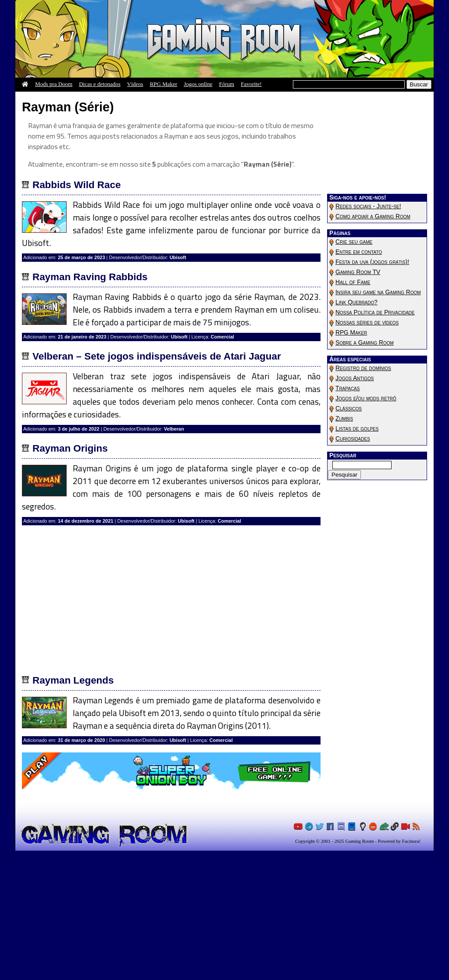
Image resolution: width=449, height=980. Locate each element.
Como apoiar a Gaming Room (373, 216)
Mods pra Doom (54, 84)
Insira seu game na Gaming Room (378, 292)
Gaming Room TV (358, 272)
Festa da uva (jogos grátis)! (372, 262)
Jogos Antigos (355, 378)
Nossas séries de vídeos (367, 323)
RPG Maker (164, 84)
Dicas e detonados (100, 84)
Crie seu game (354, 242)
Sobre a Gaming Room (365, 343)
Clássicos (349, 408)
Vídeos (135, 84)
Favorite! (251, 84)
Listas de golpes (357, 429)
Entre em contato (359, 252)
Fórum (227, 84)
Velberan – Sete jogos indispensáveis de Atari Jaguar (157, 486)
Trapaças (347, 388)
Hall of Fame (353, 282)
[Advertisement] (171, 160)
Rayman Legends (73, 810)
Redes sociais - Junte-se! (368, 206)
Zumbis (344, 419)
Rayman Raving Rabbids (90, 406)
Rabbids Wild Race (77, 314)
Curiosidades (353, 439)
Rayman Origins (70, 578)
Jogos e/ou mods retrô (366, 398)
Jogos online (198, 84)
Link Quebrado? (356, 302)
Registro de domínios (363, 368)
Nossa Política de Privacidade (375, 312)
